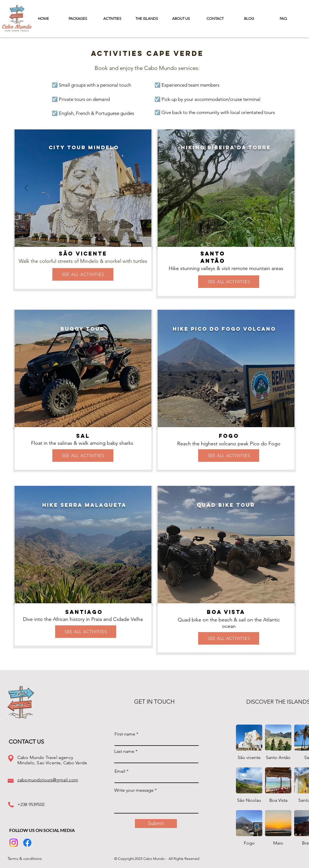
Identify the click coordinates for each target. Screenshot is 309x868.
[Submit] (156, 824)
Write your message (134, 790)
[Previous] (26, 188)
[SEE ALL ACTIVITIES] (83, 274)
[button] (147, 19)
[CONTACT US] (29, 742)
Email (120, 771)
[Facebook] (27, 843)
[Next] (140, 188)
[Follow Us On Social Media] (43, 830)
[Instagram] (14, 843)
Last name (124, 751)
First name (125, 734)
